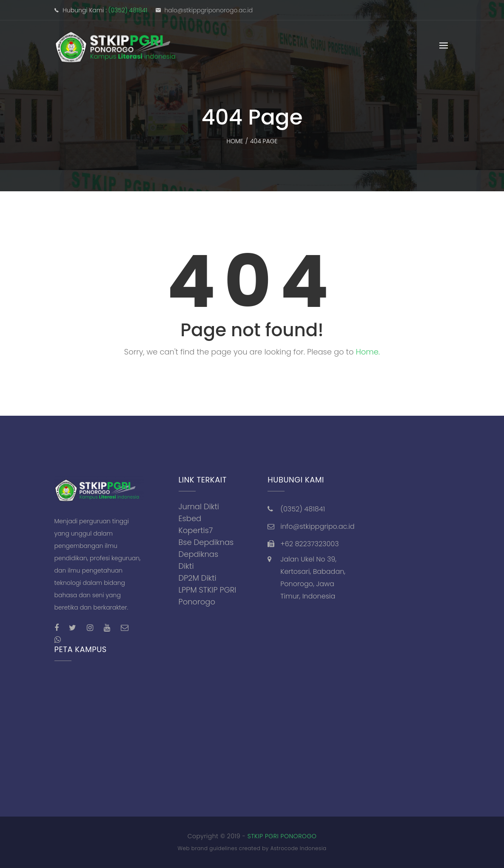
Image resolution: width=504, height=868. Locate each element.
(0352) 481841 (128, 10)
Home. (368, 352)
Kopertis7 (196, 530)
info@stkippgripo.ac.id (317, 526)
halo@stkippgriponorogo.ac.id (208, 10)
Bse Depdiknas (206, 542)
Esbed (190, 518)
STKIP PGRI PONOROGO (282, 836)
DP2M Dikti (198, 578)
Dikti (186, 566)
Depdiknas (199, 554)
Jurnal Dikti (199, 506)
